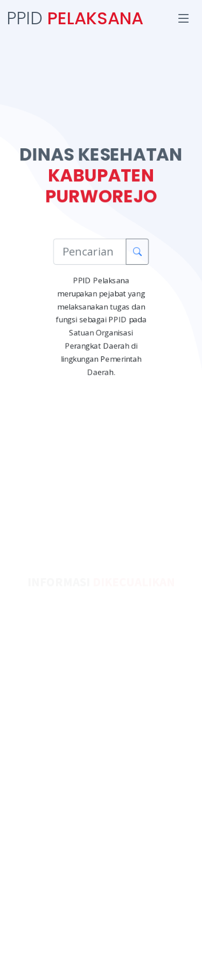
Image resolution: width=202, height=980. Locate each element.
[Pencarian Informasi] (90, 251)
